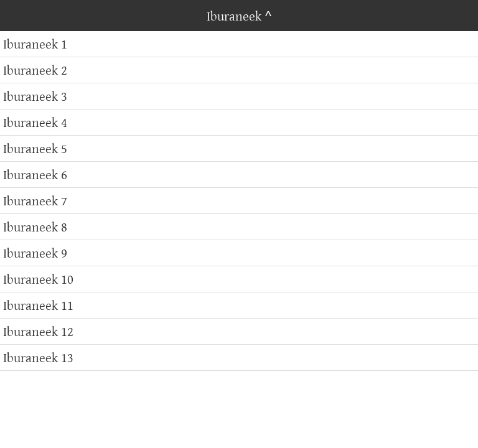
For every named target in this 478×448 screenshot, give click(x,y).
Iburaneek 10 (38, 279)
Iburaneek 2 (35, 70)
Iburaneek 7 (35, 201)
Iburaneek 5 (35, 148)
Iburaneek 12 (38, 331)
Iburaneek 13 (38, 357)
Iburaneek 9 (35, 253)
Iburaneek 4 (35, 122)
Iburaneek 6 (35, 175)
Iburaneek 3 (35, 96)
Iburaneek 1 (35, 44)
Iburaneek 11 (38, 305)
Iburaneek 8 (35, 227)
